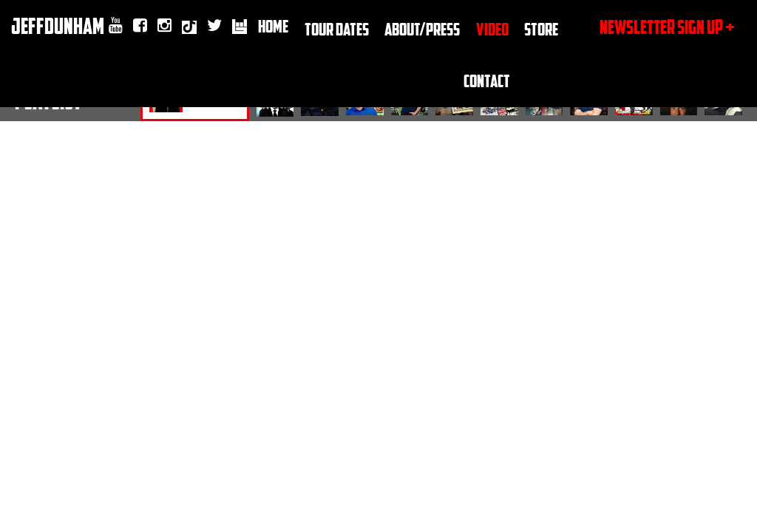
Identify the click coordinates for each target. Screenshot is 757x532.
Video (492, 28)
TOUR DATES (337, 28)
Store (541, 28)
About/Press (422, 28)
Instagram (164, 26)
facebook (140, 26)
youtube (116, 26)
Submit (695, 256)
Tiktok (189, 29)
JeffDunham (58, 25)
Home (273, 25)
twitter (214, 26)
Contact (487, 80)
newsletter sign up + (667, 27)
